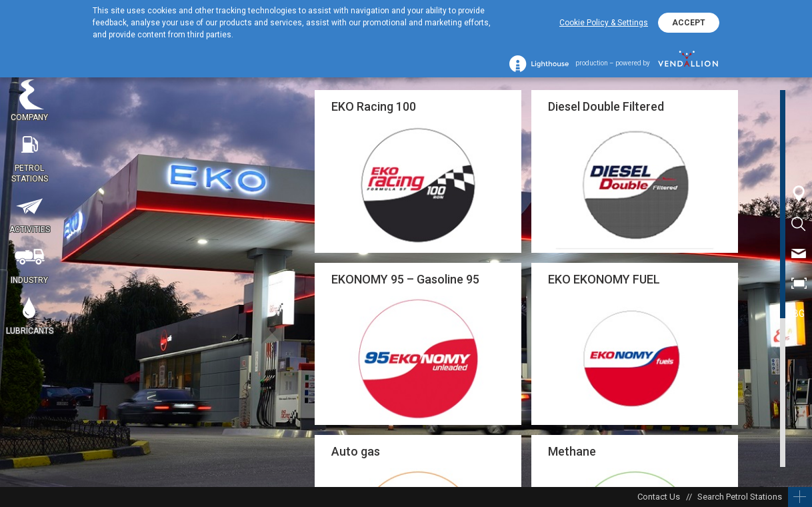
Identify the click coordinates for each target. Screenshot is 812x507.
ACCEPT (689, 23)
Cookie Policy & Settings (604, 23)
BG (799, 314)
